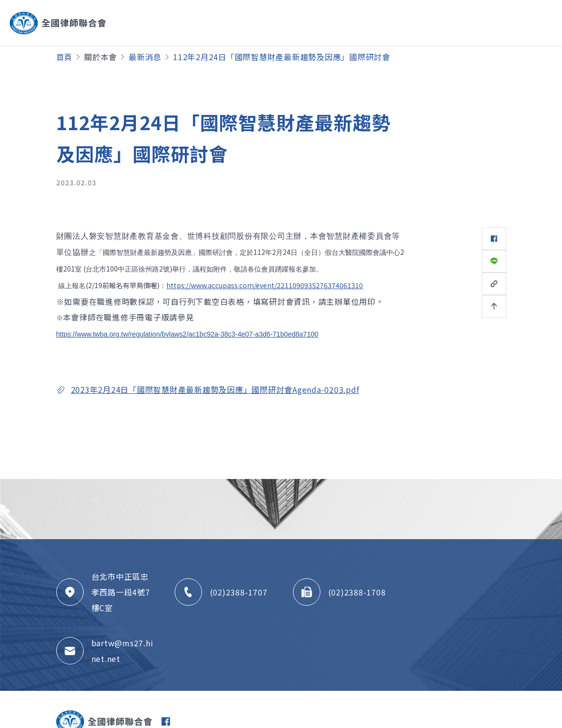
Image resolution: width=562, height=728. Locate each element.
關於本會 (101, 57)
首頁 (65, 57)
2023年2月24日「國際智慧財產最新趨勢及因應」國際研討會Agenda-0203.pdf (215, 389)
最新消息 (145, 57)
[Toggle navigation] (515, 23)
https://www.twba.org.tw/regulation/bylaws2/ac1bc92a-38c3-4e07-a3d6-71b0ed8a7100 (187, 334)
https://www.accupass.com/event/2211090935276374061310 (265, 285)
